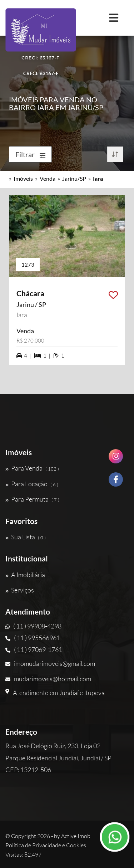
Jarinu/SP (74, 178)
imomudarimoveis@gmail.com (50, 663)
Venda (48, 178)
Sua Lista (26, 537)
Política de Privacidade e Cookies (46, 845)
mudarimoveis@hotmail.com (48, 679)
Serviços (20, 590)
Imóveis (23, 178)
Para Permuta (32, 499)
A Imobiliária (25, 575)
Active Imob (76, 836)
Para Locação (32, 484)
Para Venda (32, 468)
